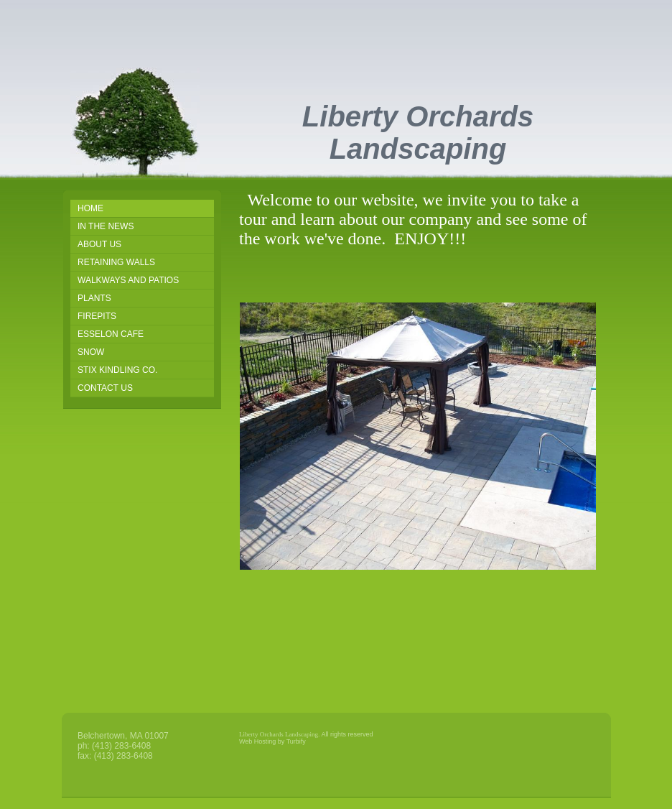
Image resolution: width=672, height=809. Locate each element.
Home (90, 208)
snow (91, 352)
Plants (94, 298)
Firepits (97, 316)
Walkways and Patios (128, 280)
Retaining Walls (116, 262)
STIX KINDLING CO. (117, 370)
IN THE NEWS (106, 226)
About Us (99, 244)
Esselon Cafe (111, 334)
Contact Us (105, 388)
